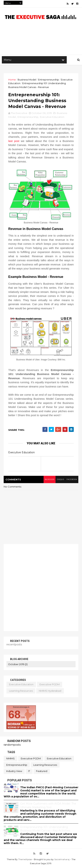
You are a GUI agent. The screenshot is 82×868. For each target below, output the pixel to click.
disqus (60, 479)
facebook (72, 479)
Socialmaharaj (62, 859)
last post (14, 141)
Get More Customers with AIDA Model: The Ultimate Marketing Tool (48, 805)
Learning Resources (21, 691)
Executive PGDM (50, 684)
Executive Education (52, 117)
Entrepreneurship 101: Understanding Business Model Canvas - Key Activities (45, 829)
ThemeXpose (25, 859)
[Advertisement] (41, 588)
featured (42, 771)
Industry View (14, 771)
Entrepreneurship (49, 80)
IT (29, 771)
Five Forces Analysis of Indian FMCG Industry (49, 784)
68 (14, 714)
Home (12, 80)
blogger (50, 479)
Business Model (27, 80)
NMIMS (10, 758)
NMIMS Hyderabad (50, 691)
